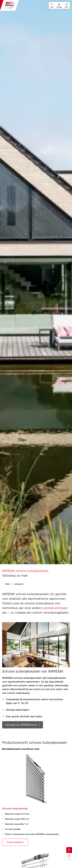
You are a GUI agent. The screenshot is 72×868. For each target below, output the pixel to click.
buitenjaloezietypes (55, 608)
